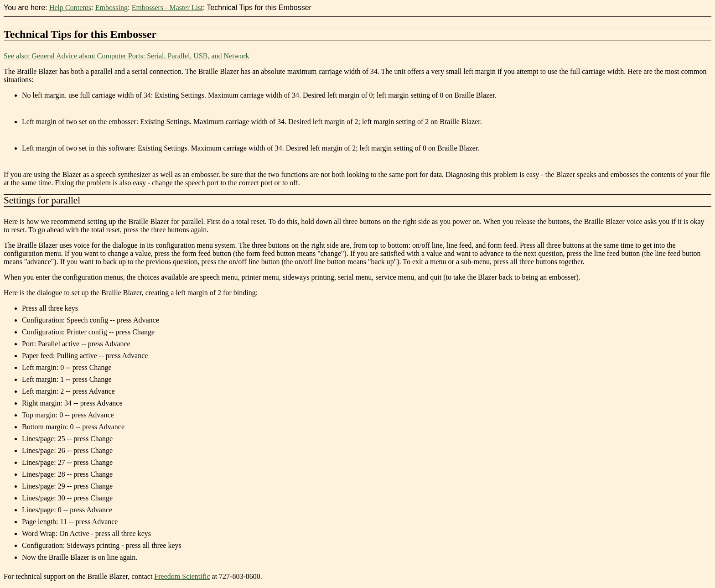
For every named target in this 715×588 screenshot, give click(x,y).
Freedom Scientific (182, 576)
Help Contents (70, 8)
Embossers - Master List (167, 8)
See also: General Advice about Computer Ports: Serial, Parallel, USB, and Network (127, 56)
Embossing (111, 8)
